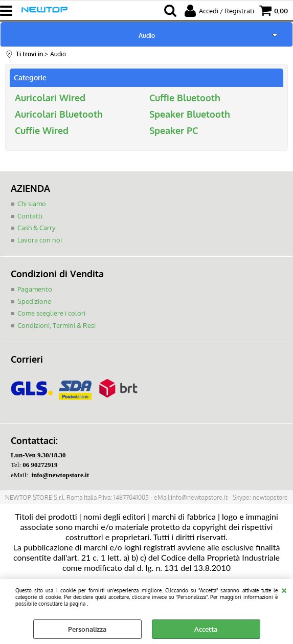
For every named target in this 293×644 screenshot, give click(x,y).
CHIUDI (284, 589)
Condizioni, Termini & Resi (57, 325)
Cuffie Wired (42, 130)
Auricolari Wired (50, 98)
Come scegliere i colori (51, 313)
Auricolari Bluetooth (59, 114)
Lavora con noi (40, 240)
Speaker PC (174, 130)
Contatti (30, 216)
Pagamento (35, 289)
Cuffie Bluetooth (185, 98)
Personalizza (87, 629)
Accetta (206, 629)
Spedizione (34, 301)
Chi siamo (32, 204)
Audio (147, 35)
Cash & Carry (36, 228)
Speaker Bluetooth (190, 114)
